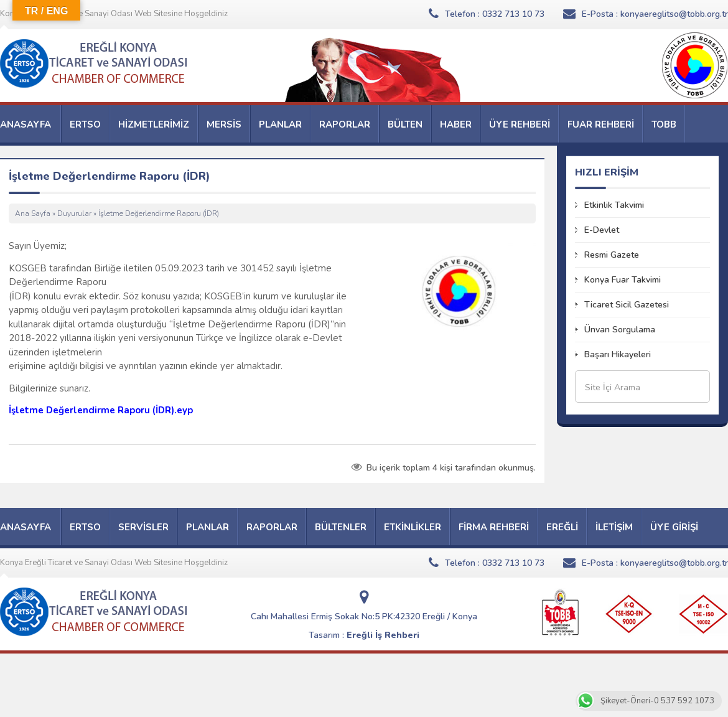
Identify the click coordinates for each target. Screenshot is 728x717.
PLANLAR (280, 124)
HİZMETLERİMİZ (154, 124)
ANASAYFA (26, 124)
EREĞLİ (562, 527)
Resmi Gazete (612, 255)
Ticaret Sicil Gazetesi (627, 305)
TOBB (664, 124)
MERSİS (224, 124)
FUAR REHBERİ (601, 124)
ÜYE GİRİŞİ (674, 527)
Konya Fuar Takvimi (623, 280)
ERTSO (85, 124)
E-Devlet (602, 230)
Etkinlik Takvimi (614, 205)
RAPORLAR (345, 124)
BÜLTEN (405, 124)
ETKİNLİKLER (413, 527)
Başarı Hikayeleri (618, 354)
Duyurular (74, 213)
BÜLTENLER (341, 527)
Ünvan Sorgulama (620, 330)
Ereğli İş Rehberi (383, 635)
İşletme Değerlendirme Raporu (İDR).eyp (101, 410)
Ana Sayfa (33, 213)
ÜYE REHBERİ (520, 124)
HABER (456, 124)
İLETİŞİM (614, 527)
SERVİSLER (143, 527)
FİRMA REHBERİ (494, 527)
